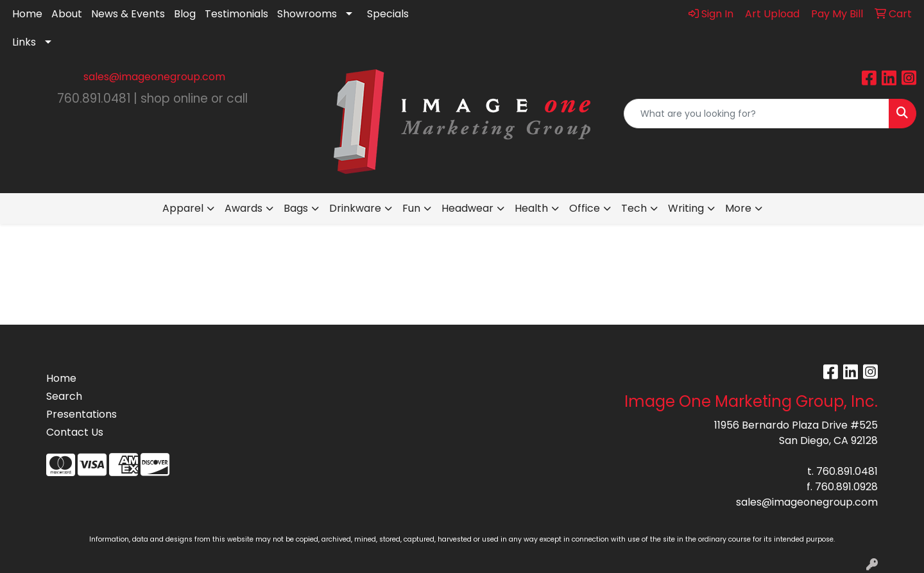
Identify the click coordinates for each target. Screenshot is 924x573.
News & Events (128, 14)
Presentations (81, 414)
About (67, 14)
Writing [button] (686, 208)
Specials (388, 14)
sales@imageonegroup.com (154, 77)
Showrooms (307, 14)
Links (24, 42)
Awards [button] (244, 208)
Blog (185, 14)
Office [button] (585, 208)
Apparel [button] (183, 208)
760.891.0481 (847, 471)
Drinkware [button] (355, 208)
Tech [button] (634, 208)
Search (64, 396)
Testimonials (236, 14)
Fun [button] (411, 208)
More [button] (738, 208)
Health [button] (531, 208)
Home (27, 14)
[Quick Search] (757, 114)
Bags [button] (296, 208)
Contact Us (75, 432)
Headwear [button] (467, 208)
